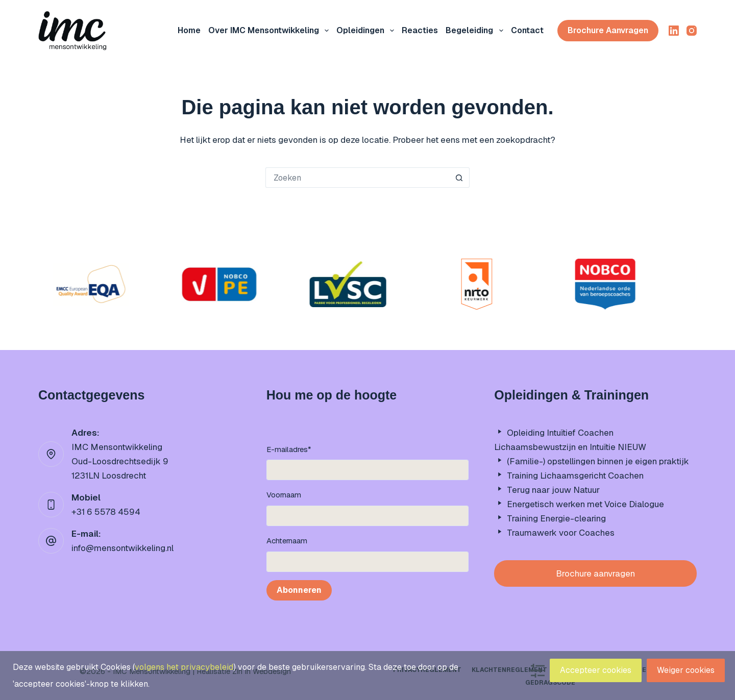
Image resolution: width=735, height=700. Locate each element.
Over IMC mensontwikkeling (271, 31)
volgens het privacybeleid (184, 667)
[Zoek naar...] (357, 178)
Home (189, 30)
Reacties (420, 30)
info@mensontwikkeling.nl (122, 548)
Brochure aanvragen (608, 30)
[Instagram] (692, 31)
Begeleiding (476, 31)
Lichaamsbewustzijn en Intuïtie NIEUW (570, 447)
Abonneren (299, 590)
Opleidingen (367, 31)
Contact (527, 30)
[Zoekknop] (459, 178)
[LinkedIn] (674, 31)
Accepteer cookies (596, 670)
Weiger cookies (686, 670)
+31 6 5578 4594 (106, 512)
